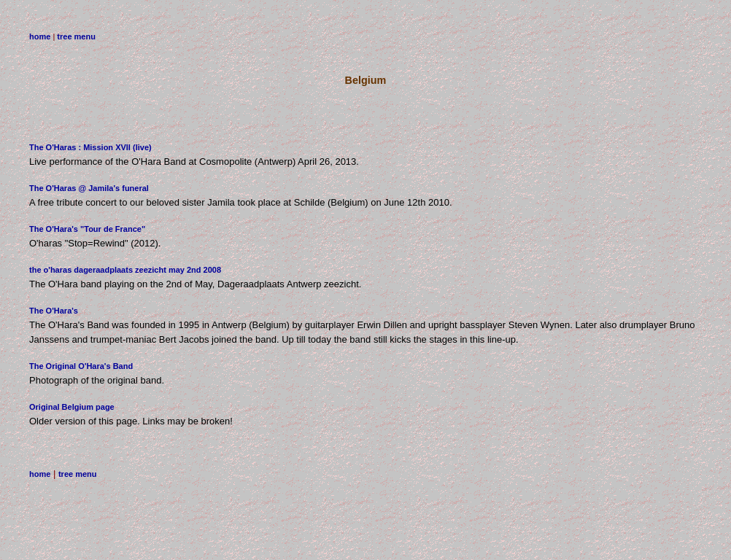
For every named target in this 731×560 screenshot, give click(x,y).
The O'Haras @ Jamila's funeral (89, 188)
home (40, 36)
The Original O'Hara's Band (81, 366)
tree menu (76, 36)
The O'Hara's (54, 311)
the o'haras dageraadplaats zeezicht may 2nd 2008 (125, 270)
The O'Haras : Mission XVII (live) (90, 147)
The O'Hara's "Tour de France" (87, 229)
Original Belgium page (72, 407)
